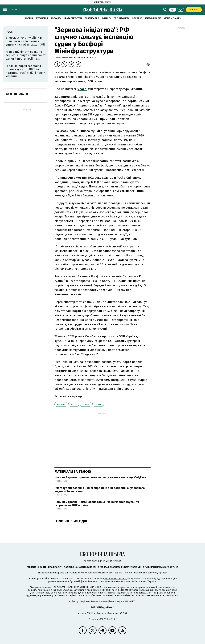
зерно (86, 404)
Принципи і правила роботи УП (161, 567)
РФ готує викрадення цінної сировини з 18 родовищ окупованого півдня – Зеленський (100, 490)
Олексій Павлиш (64, 57)
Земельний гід (153, 18)
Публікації (42, 18)
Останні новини (17, 94)
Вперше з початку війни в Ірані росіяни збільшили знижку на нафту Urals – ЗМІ (25, 41)
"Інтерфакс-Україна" (115, 579)
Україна (61, 404)
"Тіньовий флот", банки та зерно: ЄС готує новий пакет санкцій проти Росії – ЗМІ (26, 55)
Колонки (56, 18)
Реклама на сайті (36, 567)
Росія (74, 404)
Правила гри (92, 18)
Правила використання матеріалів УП (119, 567)
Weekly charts (172, 18)
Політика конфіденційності (80, 567)
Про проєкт (55, 567)
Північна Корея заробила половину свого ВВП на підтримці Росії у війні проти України (25, 71)
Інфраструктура (73, 18)
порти (98, 404)
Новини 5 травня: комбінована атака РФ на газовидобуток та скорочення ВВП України (97, 504)
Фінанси (106, 18)
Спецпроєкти (122, 18)
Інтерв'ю (137, 18)
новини (29, 18)
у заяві (82, 89)
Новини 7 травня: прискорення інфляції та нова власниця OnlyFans (100, 477)
